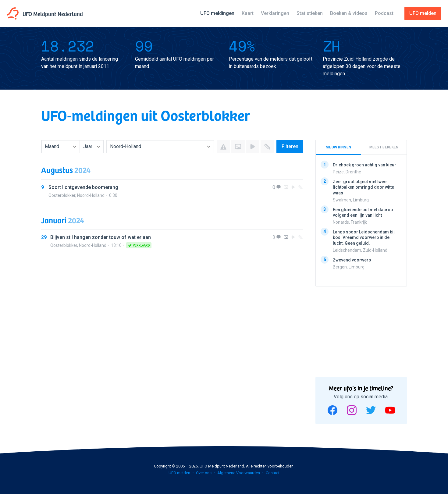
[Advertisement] (361, 329)
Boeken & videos (349, 13)
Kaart (248, 13)
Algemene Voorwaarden (239, 473)
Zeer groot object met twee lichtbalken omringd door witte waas (363, 187)
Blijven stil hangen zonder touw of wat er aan (101, 237)
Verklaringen (275, 13)
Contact (273, 473)
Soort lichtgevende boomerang (83, 187)
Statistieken (310, 13)
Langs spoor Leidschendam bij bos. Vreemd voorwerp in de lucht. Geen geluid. (364, 237)
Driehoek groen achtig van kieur (364, 165)
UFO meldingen (217, 13)
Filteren (290, 146)
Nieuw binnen (339, 147)
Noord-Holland (91, 195)
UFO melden (179, 473)
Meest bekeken (384, 147)
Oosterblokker (62, 195)
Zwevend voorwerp (352, 260)
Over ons (204, 473)
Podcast (384, 13)
